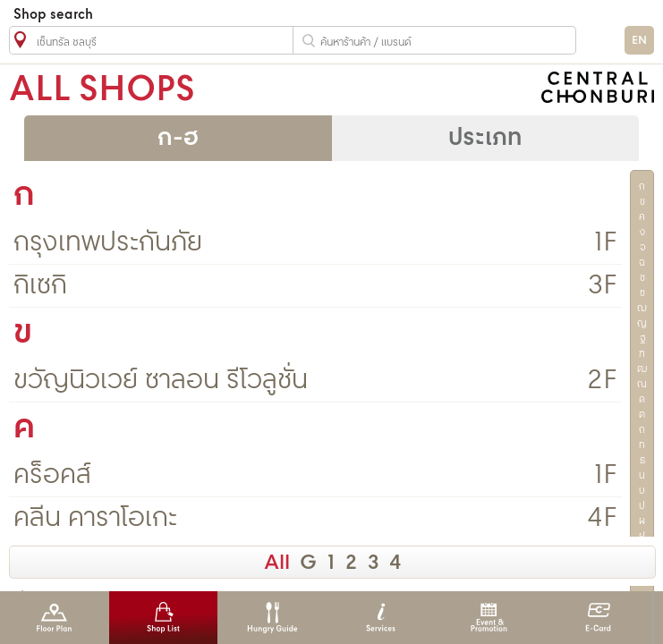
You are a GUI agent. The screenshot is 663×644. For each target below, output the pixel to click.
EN (639, 41)
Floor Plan (54, 618)
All (277, 563)
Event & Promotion (489, 618)
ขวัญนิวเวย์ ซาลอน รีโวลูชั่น (161, 381)
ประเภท (485, 138)
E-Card (598, 618)
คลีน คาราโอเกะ (95, 518)
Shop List (163, 618)
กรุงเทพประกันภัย (108, 243)
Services (381, 618)
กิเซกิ (40, 286)
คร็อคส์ (52, 475)
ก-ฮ (178, 138)
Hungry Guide (272, 618)
